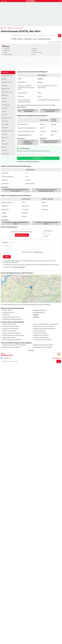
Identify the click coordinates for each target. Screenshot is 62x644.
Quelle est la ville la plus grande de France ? (16, 223)
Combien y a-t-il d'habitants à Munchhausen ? (28, 142)
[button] (31, 287)
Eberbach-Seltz (38, 310)
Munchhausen (19, 28)
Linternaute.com (6, 358)
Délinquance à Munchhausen (11, 329)
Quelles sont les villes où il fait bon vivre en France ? (17, 190)
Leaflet (41, 302)
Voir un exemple (57, 358)
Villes (5, 28)
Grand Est (40, 79)
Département (7, 51)
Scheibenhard (37, 313)
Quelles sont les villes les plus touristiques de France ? (47, 190)
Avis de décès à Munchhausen (11, 326)
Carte (34, 54)
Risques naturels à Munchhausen (12, 333)
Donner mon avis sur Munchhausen (29, 111)
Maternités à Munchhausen (41, 335)
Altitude (34, 51)
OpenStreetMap (52, 302)
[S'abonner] (31, 361)
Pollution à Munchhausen (10, 331)
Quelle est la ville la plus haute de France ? (47, 223)
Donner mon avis (22, 235)
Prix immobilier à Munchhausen (42, 340)
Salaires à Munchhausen (9, 324)
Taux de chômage (23, 135)
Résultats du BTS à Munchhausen (43, 347)
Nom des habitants (8, 54)
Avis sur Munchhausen (37, 52)
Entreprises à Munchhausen (41, 337)
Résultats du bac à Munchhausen (12, 347)
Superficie (35, 49)
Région (5, 52)
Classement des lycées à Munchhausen (44, 329)
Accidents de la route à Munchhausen (44, 326)
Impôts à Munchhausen (9, 337)
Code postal (6, 49)
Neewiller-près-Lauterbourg (10, 319)
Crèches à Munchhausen (40, 333)
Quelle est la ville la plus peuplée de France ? (51, 142)
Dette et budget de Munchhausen (12, 340)
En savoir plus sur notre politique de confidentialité (28, 161)
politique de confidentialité (19, 267)
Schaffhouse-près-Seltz (44, 39)
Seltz (35, 39)
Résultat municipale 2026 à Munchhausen (14, 345)
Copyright (31, 350)
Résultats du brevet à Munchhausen (43, 345)
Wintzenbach (28, 39)
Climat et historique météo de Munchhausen (46, 324)
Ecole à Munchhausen (39, 331)
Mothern (20, 39)
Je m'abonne (37, 158)
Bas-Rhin (11, 28)
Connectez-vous (38, 252)
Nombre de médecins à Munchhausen (13, 335)
